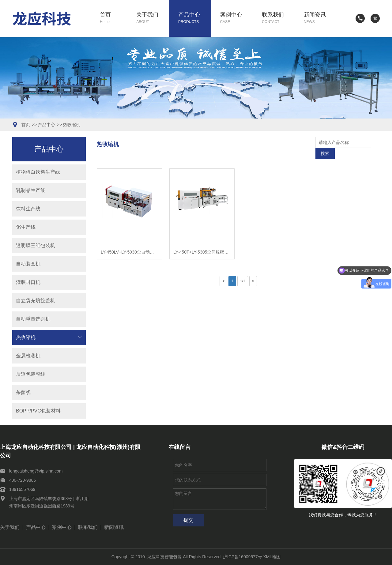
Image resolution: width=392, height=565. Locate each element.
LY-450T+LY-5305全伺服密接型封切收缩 (202, 241)
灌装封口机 (28, 282)
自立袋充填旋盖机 (36, 301)
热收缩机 (72, 125)
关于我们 (153, 18)
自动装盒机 (28, 264)
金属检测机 (28, 356)
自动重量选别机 (33, 319)
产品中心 (195, 18)
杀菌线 (23, 392)
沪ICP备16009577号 (243, 557)
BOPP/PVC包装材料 (38, 411)
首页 (114, 18)
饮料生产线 (28, 209)
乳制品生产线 (31, 190)
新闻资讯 (320, 18)
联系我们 (278, 18)
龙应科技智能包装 (164, 557)
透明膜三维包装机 (36, 245)
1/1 (243, 270)
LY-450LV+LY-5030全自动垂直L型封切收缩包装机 (129, 241)
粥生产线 (26, 227)
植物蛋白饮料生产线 (38, 172)
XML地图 (272, 557)
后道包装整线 (31, 374)
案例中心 (237, 18)
